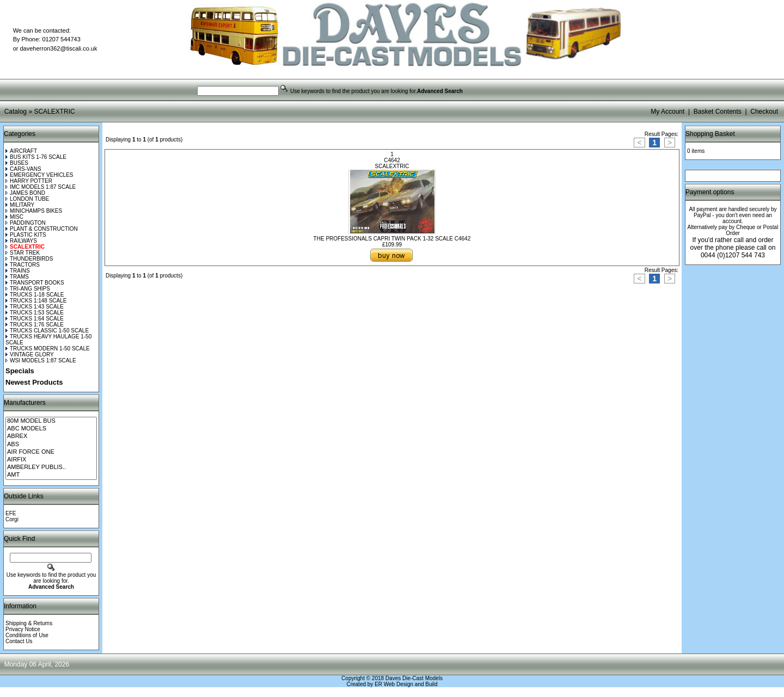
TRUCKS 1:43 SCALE (35, 307)
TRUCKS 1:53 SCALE (35, 313)
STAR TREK (23, 253)
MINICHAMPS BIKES (34, 211)
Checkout (764, 112)
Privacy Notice (23, 629)
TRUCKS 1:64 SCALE (35, 319)
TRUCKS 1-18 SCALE (35, 295)
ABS (51, 445)
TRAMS (17, 277)
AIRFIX (51, 460)
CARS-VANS (23, 169)
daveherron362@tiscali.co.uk (58, 48)
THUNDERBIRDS (29, 259)
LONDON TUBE (27, 199)
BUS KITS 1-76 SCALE (36, 157)
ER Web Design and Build (406, 684)
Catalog (16, 112)
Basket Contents (718, 112)
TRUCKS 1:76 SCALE (35, 325)
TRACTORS (23, 265)
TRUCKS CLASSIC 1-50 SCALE (47, 331)
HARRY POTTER (29, 181)
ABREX (51, 436)
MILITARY (20, 205)
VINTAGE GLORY (30, 354)
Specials (20, 371)
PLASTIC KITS (26, 235)
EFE (11, 513)
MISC (14, 217)
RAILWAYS (21, 241)
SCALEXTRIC (54, 112)
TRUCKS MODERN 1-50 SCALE (48, 349)
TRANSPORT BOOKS (35, 283)
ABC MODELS (51, 429)
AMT (51, 475)
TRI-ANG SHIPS (28, 289)
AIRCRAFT (21, 151)
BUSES (17, 163)
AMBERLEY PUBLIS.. (51, 467)
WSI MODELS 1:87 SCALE (41, 360)
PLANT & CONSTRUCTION (42, 229)
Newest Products (34, 382)
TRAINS (18, 271)
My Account (667, 112)
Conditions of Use (27, 635)
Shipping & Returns (29, 623)
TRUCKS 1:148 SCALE (36, 301)
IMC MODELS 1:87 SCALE (41, 187)
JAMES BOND (25, 193)
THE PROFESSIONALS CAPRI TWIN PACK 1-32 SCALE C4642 (392, 239)
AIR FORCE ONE (51, 452)
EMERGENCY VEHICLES (39, 175)
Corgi (12, 519)
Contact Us (19, 641)
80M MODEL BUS (51, 421)
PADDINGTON (26, 223)
